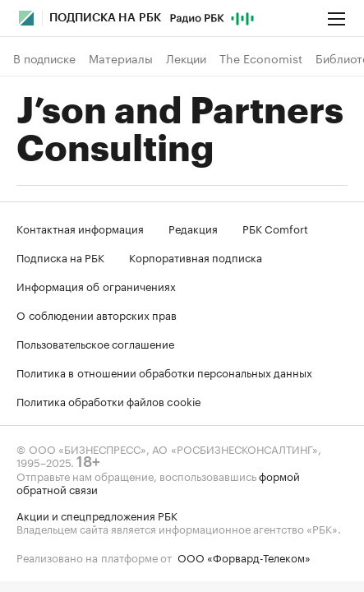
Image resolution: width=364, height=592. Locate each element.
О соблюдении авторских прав (97, 314)
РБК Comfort (275, 228)
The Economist (261, 58)
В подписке (44, 58)
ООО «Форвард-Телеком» (244, 557)
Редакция (193, 228)
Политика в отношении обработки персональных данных (164, 372)
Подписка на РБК (60, 257)
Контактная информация (80, 228)
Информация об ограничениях (96, 285)
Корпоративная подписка (196, 257)
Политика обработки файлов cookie (109, 400)
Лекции (186, 58)
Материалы (121, 58)
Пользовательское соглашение (95, 343)
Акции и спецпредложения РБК (97, 515)
